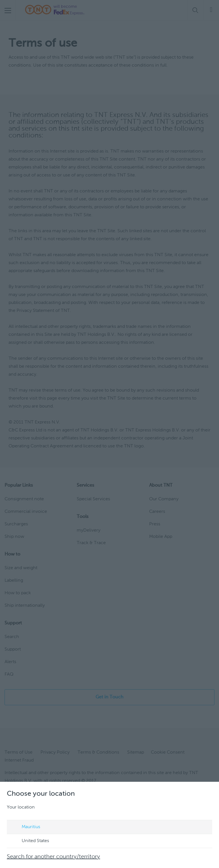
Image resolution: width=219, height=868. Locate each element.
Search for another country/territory (53, 857)
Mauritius (26, 827)
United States (30, 841)
